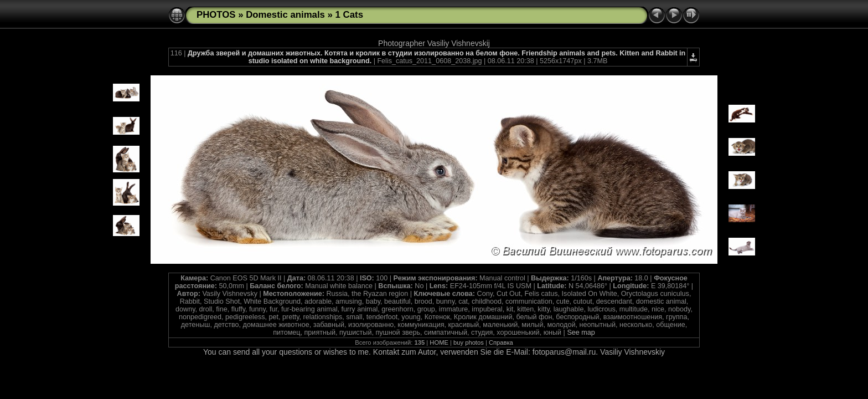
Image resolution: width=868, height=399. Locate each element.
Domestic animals (285, 15)
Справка (501, 342)
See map (581, 332)
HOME (439, 342)
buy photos (469, 342)
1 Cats (349, 15)
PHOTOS (216, 15)
